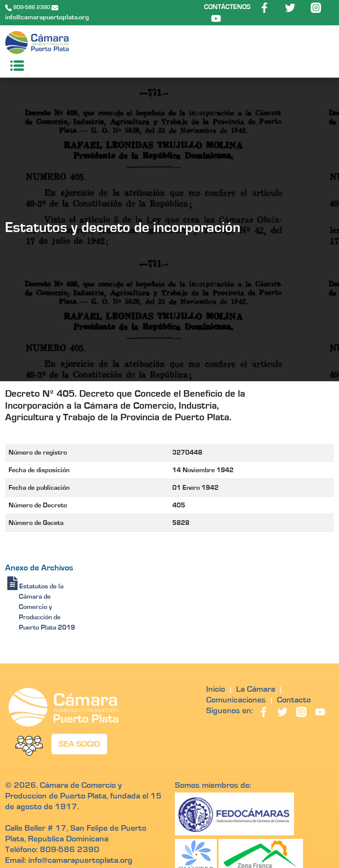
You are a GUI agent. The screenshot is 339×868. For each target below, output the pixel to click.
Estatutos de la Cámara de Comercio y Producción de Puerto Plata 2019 (41, 607)
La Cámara (256, 689)
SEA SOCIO (79, 744)
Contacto (294, 700)
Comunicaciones (236, 700)
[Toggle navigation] (15, 66)
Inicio (216, 689)
